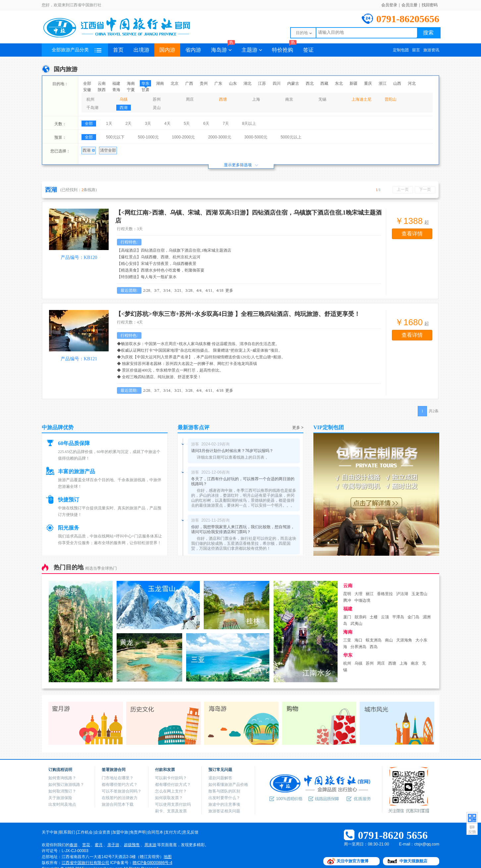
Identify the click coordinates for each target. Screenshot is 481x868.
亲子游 (113, 845)
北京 (175, 83)
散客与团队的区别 (224, 791)
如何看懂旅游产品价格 (228, 785)
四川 (277, 83)
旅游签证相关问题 (224, 811)
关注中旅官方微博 (352, 861)
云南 (102, 83)
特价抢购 (284, 48)
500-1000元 (148, 137)
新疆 (353, 83)
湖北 (247, 83)
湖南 (160, 83)
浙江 (383, 83)
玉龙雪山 (419, 594)
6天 (206, 124)
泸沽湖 (402, 594)
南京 (289, 99)
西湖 (124, 108)
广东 (218, 83)
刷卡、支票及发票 (171, 811)
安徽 (87, 90)
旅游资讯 (431, 50)
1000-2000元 (183, 137)
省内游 (193, 50)
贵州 (204, 83)
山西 (397, 83)
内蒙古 (293, 83)
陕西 (102, 90)
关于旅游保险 (60, 798)
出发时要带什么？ (224, 798)
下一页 (425, 189)
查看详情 (412, 234)
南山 (389, 640)
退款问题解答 (220, 778)
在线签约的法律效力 (120, 798)
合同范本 (155, 832)
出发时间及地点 (62, 804)
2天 (129, 124)
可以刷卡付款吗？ (171, 778)
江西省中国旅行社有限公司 (85, 863)
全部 (87, 83)
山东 (233, 83)
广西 (189, 83)
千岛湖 (92, 108)
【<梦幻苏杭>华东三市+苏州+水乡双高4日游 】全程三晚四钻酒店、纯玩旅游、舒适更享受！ (238, 314)
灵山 (157, 108)
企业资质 (102, 832)
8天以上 (249, 124)
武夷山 (356, 624)
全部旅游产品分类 (77, 50)
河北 (412, 83)
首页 (118, 50)
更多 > (298, 428)
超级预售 (132, 845)
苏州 (157, 99)
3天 (148, 124)
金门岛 (413, 617)
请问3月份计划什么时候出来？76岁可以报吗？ (232, 451)
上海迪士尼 (361, 99)
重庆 (368, 83)
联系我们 (67, 832)
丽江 (370, 594)
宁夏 (131, 90)
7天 (226, 124)
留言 (416, 50)
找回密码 (430, 5)
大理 (358, 594)
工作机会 (85, 832)
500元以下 (115, 137)
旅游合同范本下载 (118, 804)
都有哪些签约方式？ (120, 785)
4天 (167, 124)
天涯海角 (404, 640)
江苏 (262, 83)
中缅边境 (362, 600)
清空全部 (108, 150)
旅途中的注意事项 (224, 804)
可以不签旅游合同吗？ (122, 791)
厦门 (347, 617)
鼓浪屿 (360, 617)
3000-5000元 (256, 137)
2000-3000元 (219, 137)
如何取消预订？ (62, 791)
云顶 (385, 617)
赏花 (86, 845)
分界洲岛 (358, 647)
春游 (74, 845)
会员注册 (409, 5)
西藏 (324, 83)
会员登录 (389, 5)
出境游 (141, 50)
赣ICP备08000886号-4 (152, 863)
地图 (168, 857)
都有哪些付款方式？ (173, 785)
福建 (116, 83)
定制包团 (401, 50)
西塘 (223, 99)
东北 (339, 83)
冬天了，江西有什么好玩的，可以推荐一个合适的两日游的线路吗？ (243, 481)
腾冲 (347, 600)
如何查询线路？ (62, 778)
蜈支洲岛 (374, 640)
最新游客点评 (193, 427)
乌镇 (124, 99)
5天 (187, 124)
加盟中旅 (120, 832)
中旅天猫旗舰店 (413, 861)
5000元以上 (291, 137)
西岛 (374, 647)
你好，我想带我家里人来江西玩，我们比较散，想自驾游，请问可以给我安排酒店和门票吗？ (243, 529)
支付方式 (173, 832)
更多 (229, 290)
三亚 (347, 640)
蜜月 (99, 845)
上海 (256, 99)
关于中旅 (50, 832)
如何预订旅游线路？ (66, 785)
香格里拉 (385, 594)
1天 (109, 124)
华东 (145, 83)
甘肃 (145, 90)
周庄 (190, 99)
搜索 (428, 33)
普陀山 (391, 99)
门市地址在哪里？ (118, 778)
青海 (116, 90)
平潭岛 (398, 617)
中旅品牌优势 (58, 427)
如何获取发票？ (169, 798)
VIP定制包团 (329, 427)
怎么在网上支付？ (171, 791)
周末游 (150, 845)
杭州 (90, 99)
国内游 (167, 50)
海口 (358, 640)
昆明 (347, 594)
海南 (131, 83)
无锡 (322, 99)
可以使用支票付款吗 (173, 804)
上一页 (403, 189)
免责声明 (138, 832)
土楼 (374, 617)
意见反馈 (190, 832)
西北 (310, 83)
